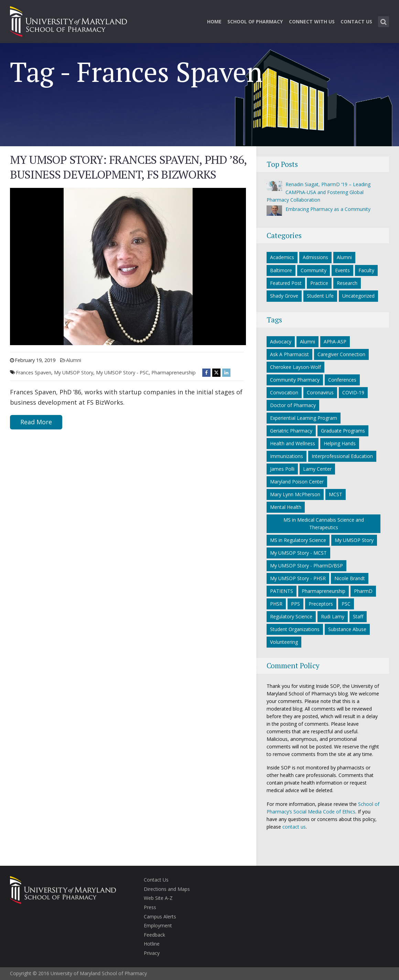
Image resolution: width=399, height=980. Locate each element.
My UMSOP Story (74, 372)
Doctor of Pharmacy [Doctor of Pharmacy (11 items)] (293, 405)
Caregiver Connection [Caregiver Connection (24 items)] (341, 354)
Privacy (152, 953)
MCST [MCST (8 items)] (336, 494)
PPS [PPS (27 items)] (295, 604)
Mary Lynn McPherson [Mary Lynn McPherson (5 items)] (295, 494)
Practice (319, 283)
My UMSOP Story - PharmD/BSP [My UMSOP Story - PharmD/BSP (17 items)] (306, 566)
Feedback (154, 935)
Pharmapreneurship (174, 372)
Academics (282, 257)
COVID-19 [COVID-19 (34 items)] (353, 392)
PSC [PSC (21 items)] (346, 604)
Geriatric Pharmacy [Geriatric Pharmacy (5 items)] (291, 431)
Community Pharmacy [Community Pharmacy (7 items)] (295, 380)
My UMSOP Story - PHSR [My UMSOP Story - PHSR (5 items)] (298, 578)
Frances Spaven (34, 372)
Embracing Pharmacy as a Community (328, 209)
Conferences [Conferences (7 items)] (342, 380)
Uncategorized (358, 296)
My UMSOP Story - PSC (122, 372)
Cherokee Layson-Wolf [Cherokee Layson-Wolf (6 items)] (295, 367)
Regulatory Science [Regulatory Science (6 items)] (291, 616)
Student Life (320, 296)
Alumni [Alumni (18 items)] (308, 342)
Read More (36, 422)
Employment (158, 925)
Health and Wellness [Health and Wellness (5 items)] (293, 443)
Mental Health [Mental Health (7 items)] (286, 507)
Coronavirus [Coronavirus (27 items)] (320, 392)
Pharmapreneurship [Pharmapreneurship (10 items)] (323, 591)
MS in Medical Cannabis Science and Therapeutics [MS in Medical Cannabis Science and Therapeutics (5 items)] (324, 524)
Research (347, 283)
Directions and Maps (167, 889)
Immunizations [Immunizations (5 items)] (287, 456)
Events (342, 270)
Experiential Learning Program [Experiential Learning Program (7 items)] (304, 418)
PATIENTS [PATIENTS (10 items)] (282, 591)
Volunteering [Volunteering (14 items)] (284, 642)
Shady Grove (284, 296)
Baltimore (281, 270)
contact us (294, 827)
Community (314, 270)
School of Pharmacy (255, 22)
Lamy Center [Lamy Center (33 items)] (317, 469)
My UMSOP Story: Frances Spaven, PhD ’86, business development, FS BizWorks (128, 167)
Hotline (152, 944)
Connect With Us (312, 22)
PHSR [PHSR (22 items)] (276, 604)
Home (214, 22)
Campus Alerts (160, 917)
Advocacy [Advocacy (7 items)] (281, 342)
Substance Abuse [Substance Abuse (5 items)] (347, 629)
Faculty (366, 270)
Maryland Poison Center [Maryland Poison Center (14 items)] (297, 482)
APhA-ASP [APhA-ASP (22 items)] (335, 342)
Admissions (315, 257)
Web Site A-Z (158, 898)
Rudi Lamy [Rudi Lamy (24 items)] (333, 616)
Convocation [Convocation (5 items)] (284, 392)
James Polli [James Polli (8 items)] (282, 469)
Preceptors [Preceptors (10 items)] (321, 604)
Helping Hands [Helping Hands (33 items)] (340, 443)
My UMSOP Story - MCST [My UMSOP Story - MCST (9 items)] (298, 553)
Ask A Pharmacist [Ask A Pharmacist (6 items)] (289, 354)
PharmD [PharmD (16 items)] (363, 591)
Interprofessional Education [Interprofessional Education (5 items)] (342, 456)
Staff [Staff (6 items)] (358, 616)
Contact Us (356, 22)
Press (150, 907)
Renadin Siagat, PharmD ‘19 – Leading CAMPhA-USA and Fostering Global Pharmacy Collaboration (319, 192)
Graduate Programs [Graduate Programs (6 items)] (343, 431)
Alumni (74, 360)
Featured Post (286, 283)
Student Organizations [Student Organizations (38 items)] (295, 629)
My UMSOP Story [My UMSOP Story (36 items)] (354, 540)
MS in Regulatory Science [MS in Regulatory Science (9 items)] (298, 540)
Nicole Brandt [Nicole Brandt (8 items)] (350, 578)
